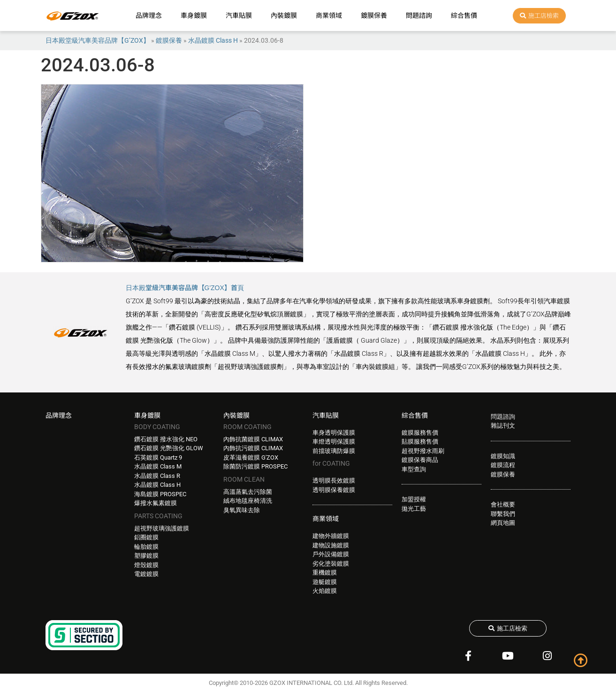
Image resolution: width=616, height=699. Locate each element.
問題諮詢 (419, 15)
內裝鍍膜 (284, 15)
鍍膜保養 (374, 15)
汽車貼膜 (239, 15)
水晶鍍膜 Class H (213, 40)
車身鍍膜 (194, 15)
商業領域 (329, 15)
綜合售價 (464, 15)
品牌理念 (149, 15)
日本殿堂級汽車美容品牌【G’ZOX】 (98, 40)
